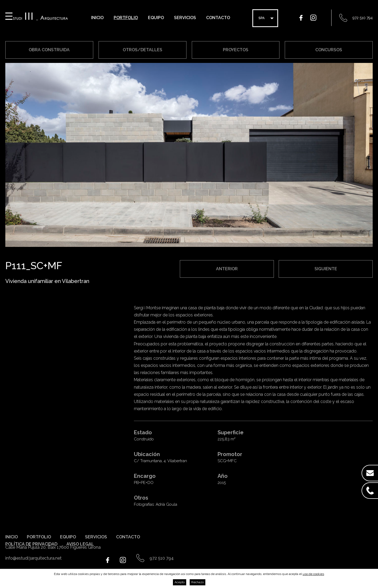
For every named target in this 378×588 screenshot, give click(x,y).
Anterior (227, 269)
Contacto (218, 18)
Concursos (329, 50)
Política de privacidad (31, 544)
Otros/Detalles (143, 50)
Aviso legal (80, 544)
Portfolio (126, 18)
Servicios (185, 18)
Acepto (180, 582)
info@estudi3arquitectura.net (33, 558)
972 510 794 (363, 18)
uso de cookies (313, 574)
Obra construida (49, 50)
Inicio (97, 18)
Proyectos (236, 50)
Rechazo (198, 582)
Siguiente (326, 269)
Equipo (156, 18)
